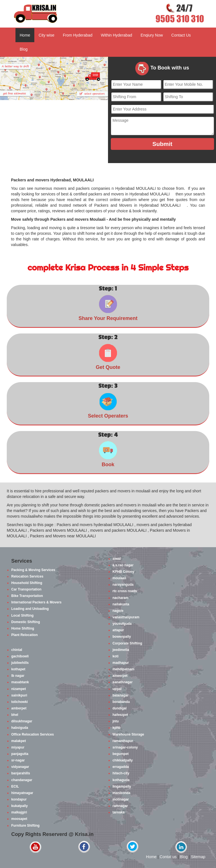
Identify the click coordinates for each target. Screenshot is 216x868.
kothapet (18, 669)
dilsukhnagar (22, 721)
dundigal (120, 708)
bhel (15, 715)
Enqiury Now (152, 35)
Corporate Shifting (127, 643)
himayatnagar (22, 793)
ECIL (15, 786)
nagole (118, 611)
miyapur (18, 747)
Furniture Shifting (25, 826)
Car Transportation (26, 589)
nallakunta (121, 604)
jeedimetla (121, 650)
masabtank (20, 682)
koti (115, 656)
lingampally (122, 786)
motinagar (121, 799)
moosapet (19, 819)
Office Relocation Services (32, 734)
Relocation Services (27, 576)
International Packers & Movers (36, 602)
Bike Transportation (27, 596)
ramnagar (120, 806)
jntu (116, 721)
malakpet (19, 741)
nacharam (121, 598)
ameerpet (120, 676)
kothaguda (121, 780)
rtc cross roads (125, 591)
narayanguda (123, 585)
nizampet (19, 689)
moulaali (119, 578)
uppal (117, 689)
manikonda (121, 793)
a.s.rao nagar (123, 565)
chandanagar (22, 780)
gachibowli (20, 656)
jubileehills (20, 663)
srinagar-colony (125, 747)
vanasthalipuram (126, 617)
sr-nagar (18, 760)
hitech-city (121, 773)
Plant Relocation (24, 635)
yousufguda (122, 624)
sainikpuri (19, 695)
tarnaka (119, 812)
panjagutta (20, 754)
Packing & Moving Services (33, 570)
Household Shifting (27, 583)
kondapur (19, 799)
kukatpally (20, 806)
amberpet (19, 708)
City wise (46, 35)
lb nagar (18, 676)
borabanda (121, 702)
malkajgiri (19, 812)
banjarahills (21, 773)
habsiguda (20, 728)
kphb (117, 728)
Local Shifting (22, 616)
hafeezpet (120, 715)
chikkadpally (123, 760)
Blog (24, 49)
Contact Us (181, 35)
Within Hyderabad (116, 35)
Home (25, 35)
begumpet (121, 754)
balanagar (121, 695)
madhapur (121, 663)
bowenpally (122, 637)
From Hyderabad (77, 35)
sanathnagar (122, 682)
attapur (118, 630)
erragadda (121, 767)
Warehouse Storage (128, 734)
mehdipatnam (123, 669)
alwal (117, 559)
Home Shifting (23, 628)
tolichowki (20, 702)
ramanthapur (123, 741)
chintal (17, 650)
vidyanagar (20, 767)
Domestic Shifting (26, 622)
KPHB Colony (123, 572)
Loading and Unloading (30, 609)
